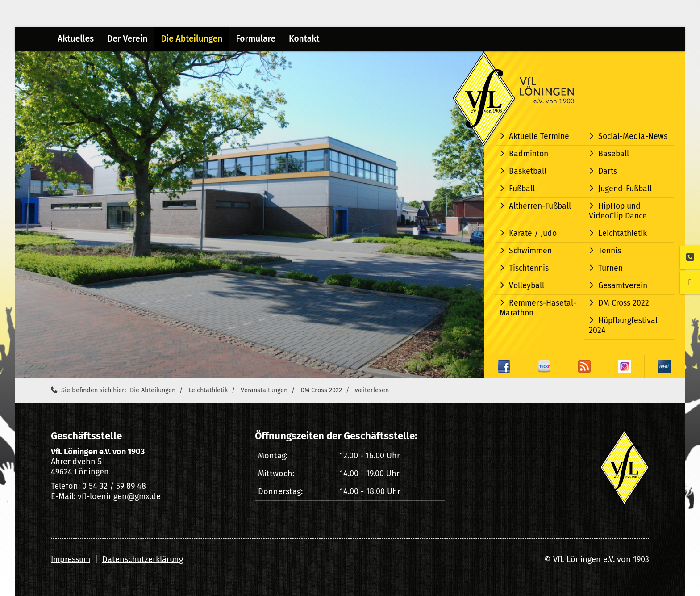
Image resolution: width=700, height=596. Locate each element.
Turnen (610, 268)
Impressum (71, 559)
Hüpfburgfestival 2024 (623, 325)
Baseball (614, 154)
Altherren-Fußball (540, 206)
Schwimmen (530, 251)
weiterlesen (372, 390)
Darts (608, 171)
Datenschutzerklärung (143, 559)
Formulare (256, 39)
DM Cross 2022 (624, 303)
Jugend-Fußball (625, 189)
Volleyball (527, 286)
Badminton (529, 154)
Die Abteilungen (192, 39)
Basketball (528, 171)
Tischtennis (529, 268)
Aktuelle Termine (539, 136)
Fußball (522, 189)
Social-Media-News (633, 136)
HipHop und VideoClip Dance (618, 211)
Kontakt (304, 39)
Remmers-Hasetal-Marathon (538, 308)
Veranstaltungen (264, 390)
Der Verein (127, 39)
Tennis (610, 251)
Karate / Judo (533, 233)
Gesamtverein (623, 286)
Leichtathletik (623, 233)
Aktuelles (76, 39)
